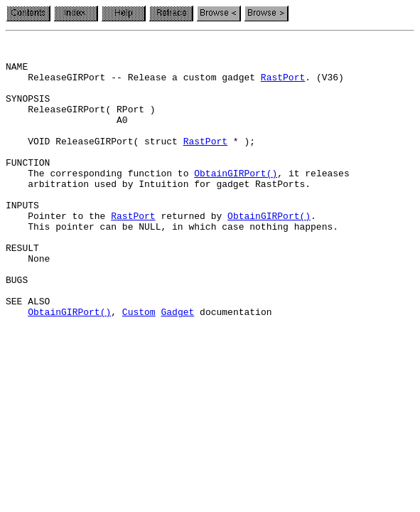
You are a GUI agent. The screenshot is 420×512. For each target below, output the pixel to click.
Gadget (177, 367)
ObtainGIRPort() (236, 201)
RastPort (283, 85)
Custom (139, 367)
